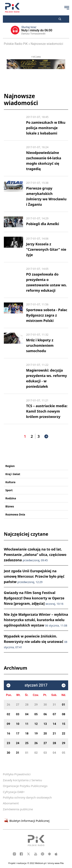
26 (8, 705)
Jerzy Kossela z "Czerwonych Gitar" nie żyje (46, 249)
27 (18, 705)
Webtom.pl (41, 863)
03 (18, 714)
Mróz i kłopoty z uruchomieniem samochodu (40, 345)
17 (18, 733)
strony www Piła (56, 863)
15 (63, 724)
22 (63, 733)
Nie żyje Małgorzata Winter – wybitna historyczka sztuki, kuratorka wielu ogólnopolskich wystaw (36, 620)
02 (8, 714)
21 (54, 733)
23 (8, 743)
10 (18, 724)
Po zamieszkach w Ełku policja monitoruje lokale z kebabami (46, 128)
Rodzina (11, 498)
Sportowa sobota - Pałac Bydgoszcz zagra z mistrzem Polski (47, 315)
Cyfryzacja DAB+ (14, 792)
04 (27, 714)
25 (27, 743)
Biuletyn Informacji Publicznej (26, 821)
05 (36, 714)
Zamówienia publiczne (18, 809)
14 (54, 724)
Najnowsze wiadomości (47, 44)
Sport (9, 490)
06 (45, 714)
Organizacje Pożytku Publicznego (25, 786)
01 (63, 705)
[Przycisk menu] (67, 8)
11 (27, 724)
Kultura (10, 482)
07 (54, 714)
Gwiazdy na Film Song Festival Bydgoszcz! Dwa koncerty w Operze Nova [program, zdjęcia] (34, 598)
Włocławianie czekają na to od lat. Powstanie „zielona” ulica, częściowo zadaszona (35, 555)
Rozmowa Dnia (15, 514)
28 (27, 705)
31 (54, 705)
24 (18, 743)
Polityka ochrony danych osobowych (27, 797)
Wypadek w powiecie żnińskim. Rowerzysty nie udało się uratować (36, 641)
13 (45, 724)
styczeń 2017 (36, 685)
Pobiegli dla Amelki (43, 224)
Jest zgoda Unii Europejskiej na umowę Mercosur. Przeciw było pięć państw (34, 576)
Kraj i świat (13, 474)
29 (36, 705)
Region (10, 466)
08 (63, 714)
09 (8, 724)
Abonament (11, 803)
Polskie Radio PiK (16, 44)
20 (45, 733)
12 (36, 724)
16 (8, 733)
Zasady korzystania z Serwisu (22, 780)
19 (36, 733)
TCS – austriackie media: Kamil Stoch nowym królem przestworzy (47, 411)
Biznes (10, 506)
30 (45, 705)
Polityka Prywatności (17, 774)
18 (27, 733)
